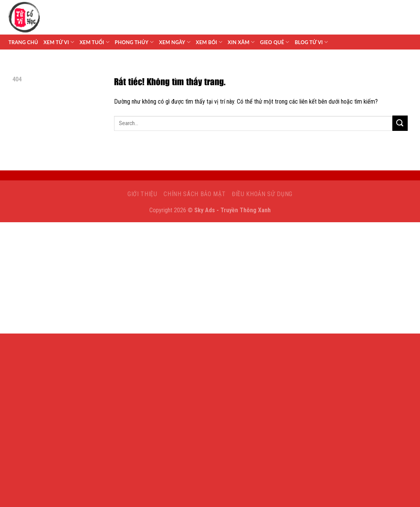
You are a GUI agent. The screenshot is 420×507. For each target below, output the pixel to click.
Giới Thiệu (142, 194)
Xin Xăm (241, 42)
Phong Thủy (134, 42)
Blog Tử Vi (312, 42)
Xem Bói (209, 42)
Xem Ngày (175, 42)
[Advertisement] (210, 280)
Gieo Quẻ (274, 42)
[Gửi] (400, 123)
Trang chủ (23, 42)
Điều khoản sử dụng (262, 194)
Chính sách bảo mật (194, 194)
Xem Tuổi (94, 42)
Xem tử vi (59, 42)
